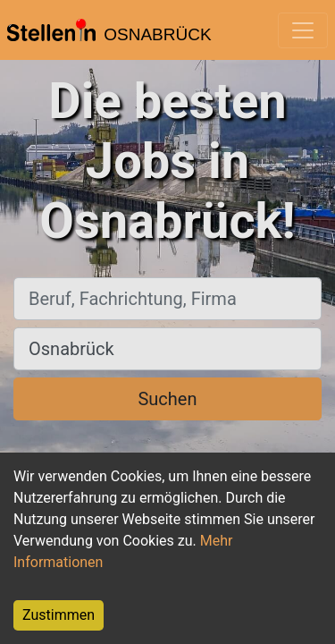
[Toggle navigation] (303, 30)
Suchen (167, 399)
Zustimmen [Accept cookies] (59, 615)
